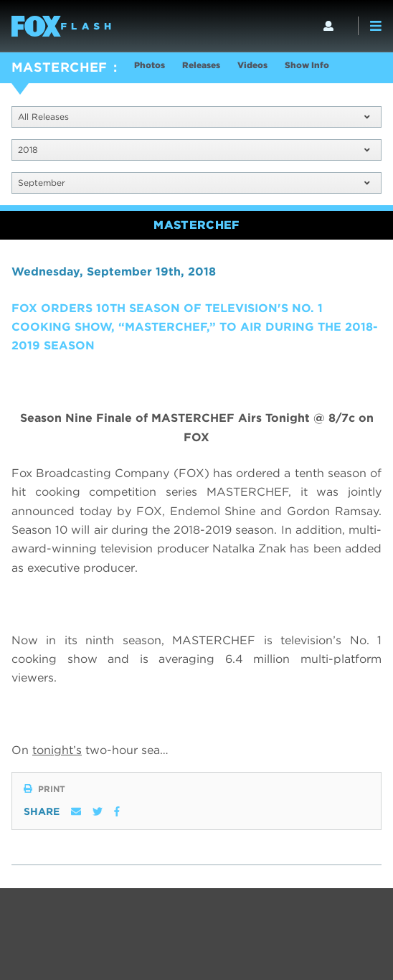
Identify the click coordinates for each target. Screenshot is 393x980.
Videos (252, 65)
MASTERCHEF (60, 67)
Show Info (307, 65)
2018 (194, 150)
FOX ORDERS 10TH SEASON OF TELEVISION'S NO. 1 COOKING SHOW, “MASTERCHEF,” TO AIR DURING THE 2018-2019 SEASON (195, 327)
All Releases (194, 117)
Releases (201, 65)
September (194, 183)
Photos (150, 65)
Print (44, 789)
